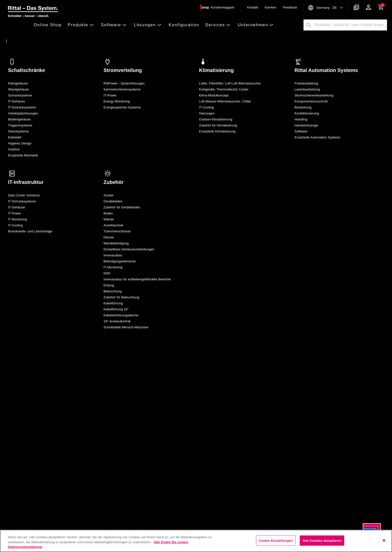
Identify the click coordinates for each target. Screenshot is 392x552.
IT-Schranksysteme (22, 107)
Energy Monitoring (117, 101)
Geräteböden (113, 201)
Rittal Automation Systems (326, 70)
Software (301, 131)
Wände (109, 219)
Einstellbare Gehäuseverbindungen (129, 249)
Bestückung (303, 107)
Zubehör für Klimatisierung (218, 125)
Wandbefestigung (116, 243)
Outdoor (14, 149)
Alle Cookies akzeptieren (322, 540)
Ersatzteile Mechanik (23, 155)
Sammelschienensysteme (122, 89)
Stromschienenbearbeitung (314, 95)
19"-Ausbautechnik (117, 321)
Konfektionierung (307, 113)
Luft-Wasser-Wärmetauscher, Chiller (225, 101)
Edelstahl (15, 137)
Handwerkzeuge (306, 125)
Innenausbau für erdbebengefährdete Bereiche (137, 279)
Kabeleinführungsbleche (121, 315)
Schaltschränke (26, 70)
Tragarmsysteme (20, 125)
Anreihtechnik (113, 225)
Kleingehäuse (18, 83)
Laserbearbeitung (307, 89)
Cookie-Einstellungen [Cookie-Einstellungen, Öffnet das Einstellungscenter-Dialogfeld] (276, 540)
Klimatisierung (216, 70)
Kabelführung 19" (116, 309)
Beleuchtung (112, 291)
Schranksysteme (20, 95)
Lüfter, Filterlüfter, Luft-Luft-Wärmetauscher (230, 83)
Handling (301, 119)
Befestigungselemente (120, 261)
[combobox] (350, 25)
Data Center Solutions (24, 195)
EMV (107, 273)
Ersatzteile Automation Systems (317, 137)
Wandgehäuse (18, 89)
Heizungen (207, 113)
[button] (49, 25)
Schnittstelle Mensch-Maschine (126, 327)
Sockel (108, 195)
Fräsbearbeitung (306, 83)
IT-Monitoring (17, 219)
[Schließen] (384, 541)
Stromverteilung (123, 70)
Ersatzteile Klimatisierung (217, 131)
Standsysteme (18, 131)
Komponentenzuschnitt (311, 101)
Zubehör (113, 182)
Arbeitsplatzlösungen (23, 113)
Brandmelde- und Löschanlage (30, 231)
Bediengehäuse (19, 119)
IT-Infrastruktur (26, 182)
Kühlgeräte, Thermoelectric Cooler (224, 89)
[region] (196, 541)
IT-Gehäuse (16, 101)
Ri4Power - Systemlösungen (124, 83)
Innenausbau (113, 255)
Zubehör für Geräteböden (122, 207)
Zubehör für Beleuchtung (121, 297)
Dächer (109, 237)
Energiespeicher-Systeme (122, 107)
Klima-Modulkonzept (214, 95)
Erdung (109, 285)
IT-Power (110, 95)
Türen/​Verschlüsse (117, 231)
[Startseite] (16, 41)
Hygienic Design (20, 143)
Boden (108, 213)
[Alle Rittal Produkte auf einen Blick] (49, 41)
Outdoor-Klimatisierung (216, 119)
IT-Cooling (206, 107)
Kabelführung (113, 303)
